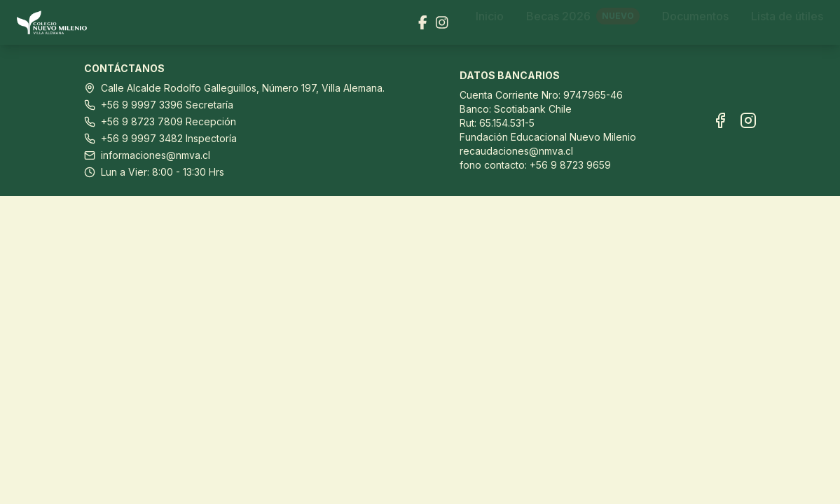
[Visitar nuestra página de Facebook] (423, 22)
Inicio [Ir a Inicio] (490, 22)
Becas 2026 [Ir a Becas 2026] (583, 22)
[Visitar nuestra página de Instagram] (442, 22)
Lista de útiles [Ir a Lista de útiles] (787, 22)
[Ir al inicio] (57, 23)
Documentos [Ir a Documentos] (695, 22)
